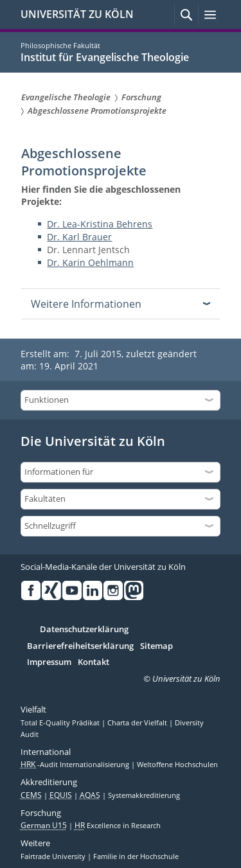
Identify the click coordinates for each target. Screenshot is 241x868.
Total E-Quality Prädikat (61, 723)
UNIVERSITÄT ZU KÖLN (77, 14)
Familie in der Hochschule (136, 856)
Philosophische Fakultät (60, 45)
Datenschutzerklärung (84, 630)
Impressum (49, 662)
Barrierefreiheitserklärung (80, 646)
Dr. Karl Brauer (79, 237)
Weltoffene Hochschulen (177, 765)
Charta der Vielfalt (138, 723)
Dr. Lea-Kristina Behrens (100, 224)
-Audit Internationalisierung (76, 765)
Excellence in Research (118, 826)
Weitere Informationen (86, 304)
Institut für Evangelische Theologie (105, 57)
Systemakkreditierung (144, 795)
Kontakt (94, 662)
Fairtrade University (54, 856)
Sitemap (156, 646)
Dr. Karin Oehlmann (90, 262)
